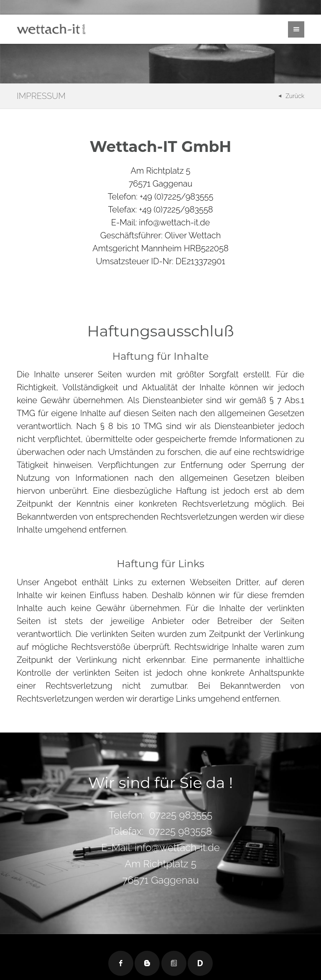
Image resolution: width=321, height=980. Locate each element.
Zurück (295, 96)
